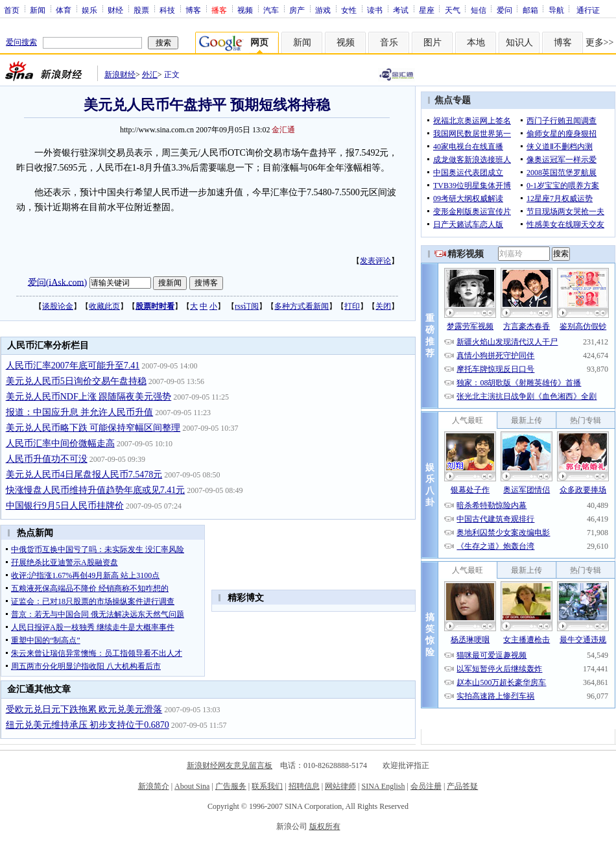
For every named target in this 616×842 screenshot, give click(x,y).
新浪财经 (120, 75)
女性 (349, 10)
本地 (476, 42)
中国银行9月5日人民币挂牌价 (65, 506)
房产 (297, 10)
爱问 (504, 10)
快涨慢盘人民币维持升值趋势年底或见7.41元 (96, 490)
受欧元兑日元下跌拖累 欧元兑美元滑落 (84, 709)
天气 (453, 10)
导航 (556, 10)
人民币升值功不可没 (47, 459)
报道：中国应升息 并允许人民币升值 (80, 412)
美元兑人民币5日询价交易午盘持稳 (76, 381)
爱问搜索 (21, 42)
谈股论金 (58, 306)
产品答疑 (462, 786)
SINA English (383, 786)
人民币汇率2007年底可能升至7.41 (73, 366)
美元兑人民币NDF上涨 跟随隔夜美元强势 (89, 397)
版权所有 (325, 826)
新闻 (38, 10)
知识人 (519, 42)
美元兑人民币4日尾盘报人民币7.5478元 (84, 475)
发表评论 (375, 261)
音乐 (389, 42)
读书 (375, 10)
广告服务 (231, 786)
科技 (167, 10)
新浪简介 (154, 786)
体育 (64, 10)
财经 (115, 10)
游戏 (323, 10)
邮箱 (530, 10)
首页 (12, 10)
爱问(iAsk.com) (57, 282)
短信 (479, 10)
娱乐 (89, 10)
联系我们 (267, 786)
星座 (427, 10)
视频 (245, 10)
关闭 (383, 306)
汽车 (271, 10)
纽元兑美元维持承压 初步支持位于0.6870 (88, 725)
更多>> (600, 42)
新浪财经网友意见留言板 (230, 765)
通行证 (588, 10)
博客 (193, 10)
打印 (352, 306)
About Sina (192, 786)
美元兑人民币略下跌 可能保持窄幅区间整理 (93, 428)
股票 (141, 10)
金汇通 (283, 130)
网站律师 (340, 786)
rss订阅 (247, 306)
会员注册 (426, 786)
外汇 (150, 75)
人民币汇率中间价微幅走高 (60, 443)
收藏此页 (104, 306)
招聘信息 (304, 786)
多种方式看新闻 (302, 306)
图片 (432, 42)
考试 (401, 10)
